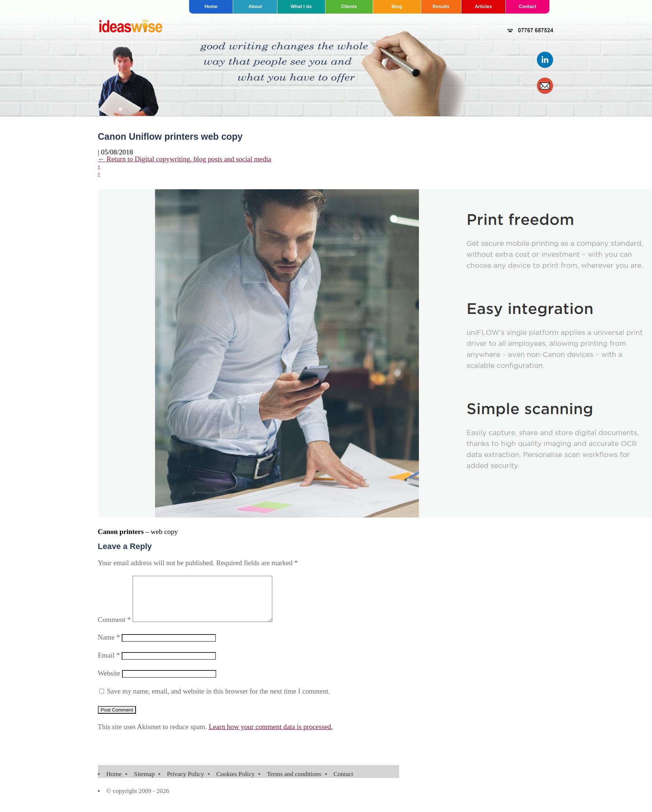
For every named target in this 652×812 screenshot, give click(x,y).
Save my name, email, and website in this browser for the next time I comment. (219, 700)
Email (109, 664)
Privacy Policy (185, 783)
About (255, 6)
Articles (483, 6)
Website (109, 682)
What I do (301, 6)
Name (109, 646)
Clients (349, 6)
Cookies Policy (235, 783)
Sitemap (145, 783)
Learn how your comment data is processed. (271, 736)
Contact (528, 6)
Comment (114, 628)
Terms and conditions (294, 783)
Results (441, 6)
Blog (397, 6)
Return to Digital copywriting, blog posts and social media (185, 159)
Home (211, 6)
